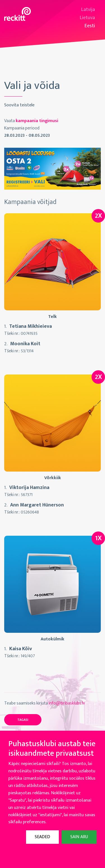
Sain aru (79, 837)
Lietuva (87, 18)
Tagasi (23, 720)
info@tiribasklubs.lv (67, 703)
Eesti (90, 26)
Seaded (42, 837)
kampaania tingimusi (37, 121)
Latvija (88, 10)
